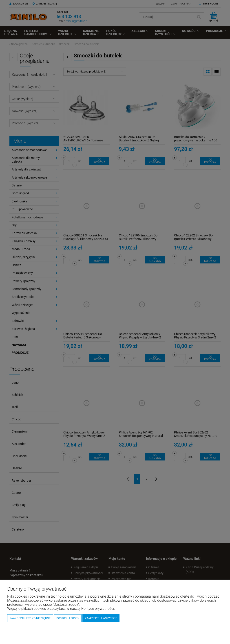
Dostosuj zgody (68, 618)
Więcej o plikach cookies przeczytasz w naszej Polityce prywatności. (61, 609)
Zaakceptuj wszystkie (101, 618)
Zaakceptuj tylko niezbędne (30, 618)
